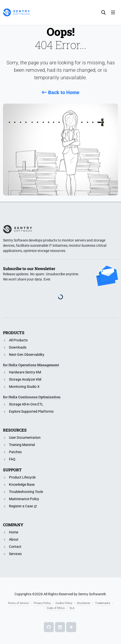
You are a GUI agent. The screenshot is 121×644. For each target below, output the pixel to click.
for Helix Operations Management (31, 365)
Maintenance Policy (24, 499)
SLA (72, 608)
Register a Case (21, 506)
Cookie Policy (64, 603)
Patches (15, 452)
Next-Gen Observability (27, 355)
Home (14, 532)
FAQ (12, 459)
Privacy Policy (42, 603)
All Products (18, 340)
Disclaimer (84, 603)
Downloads (18, 347)
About (14, 539)
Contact (15, 547)
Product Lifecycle (22, 477)
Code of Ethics (56, 608)
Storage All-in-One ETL (26, 404)
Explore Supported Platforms (31, 411)
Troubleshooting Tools (26, 492)
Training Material (22, 445)
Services (15, 554)
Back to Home (61, 92)
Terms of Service (18, 603)
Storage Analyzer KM (25, 379)
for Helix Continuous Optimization (32, 397)
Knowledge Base (22, 484)
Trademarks (103, 603)
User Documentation (25, 438)
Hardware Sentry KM (25, 372)
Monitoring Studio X (24, 387)
